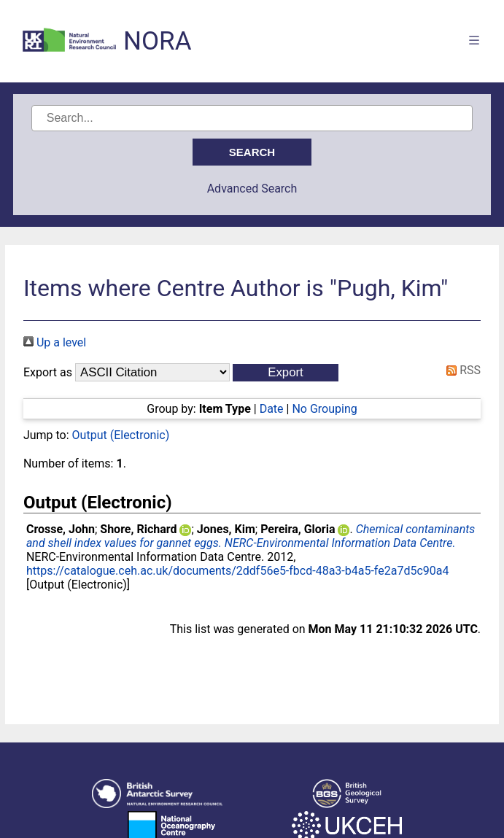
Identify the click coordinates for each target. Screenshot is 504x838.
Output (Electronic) (121, 435)
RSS (461, 370)
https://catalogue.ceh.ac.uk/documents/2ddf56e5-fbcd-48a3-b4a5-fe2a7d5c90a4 (238, 571)
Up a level (55, 342)
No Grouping (324, 409)
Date (272, 409)
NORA (157, 41)
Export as (48, 372)
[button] (286, 373)
